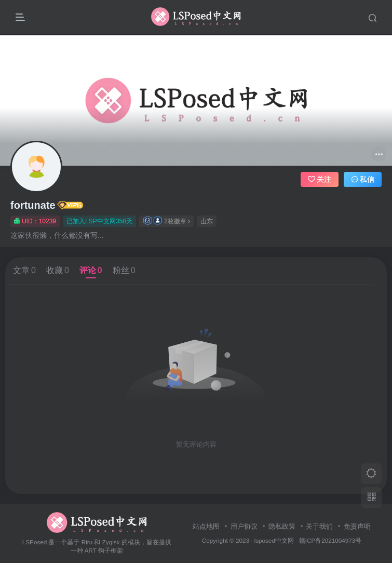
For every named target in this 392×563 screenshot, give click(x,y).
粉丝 (124, 270)
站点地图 (206, 526)
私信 (363, 179)
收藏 (58, 270)
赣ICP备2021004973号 (330, 540)
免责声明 (357, 526)
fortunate (33, 205)
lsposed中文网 (274, 540)
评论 (91, 270)
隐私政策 (282, 526)
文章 (24, 270)
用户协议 (244, 526)
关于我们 (319, 526)
